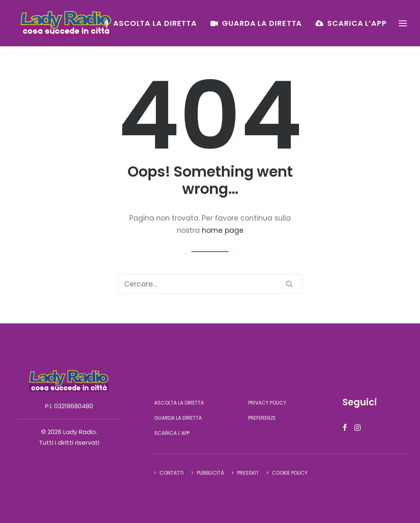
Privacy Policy (267, 403)
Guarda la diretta (262, 27)
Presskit (248, 473)
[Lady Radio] (75, 27)
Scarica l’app (357, 27)
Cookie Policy (290, 473)
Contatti (172, 473)
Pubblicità (210, 473)
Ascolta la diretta (155, 27)
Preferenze (262, 418)
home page (223, 230)
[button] (289, 284)
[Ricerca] (210, 284)
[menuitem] (153, 27)
